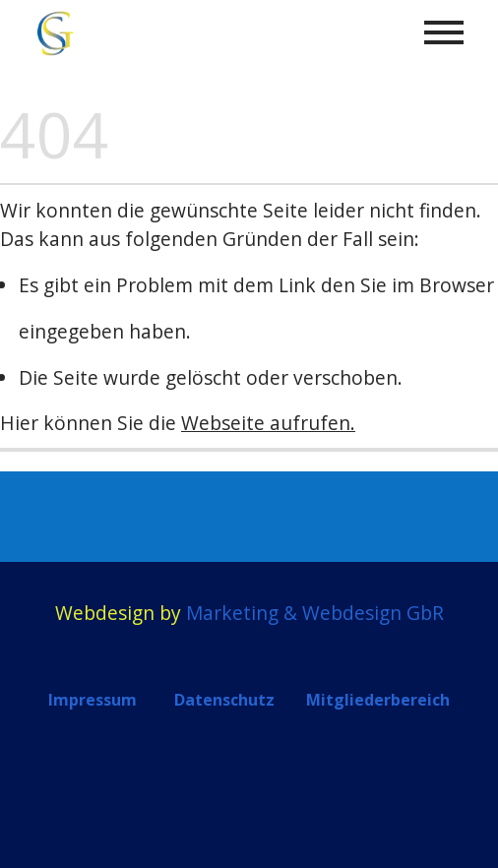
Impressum (93, 700)
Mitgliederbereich (378, 700)
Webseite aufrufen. (268, 423)
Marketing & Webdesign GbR (315, 613)
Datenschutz (224, 700)
